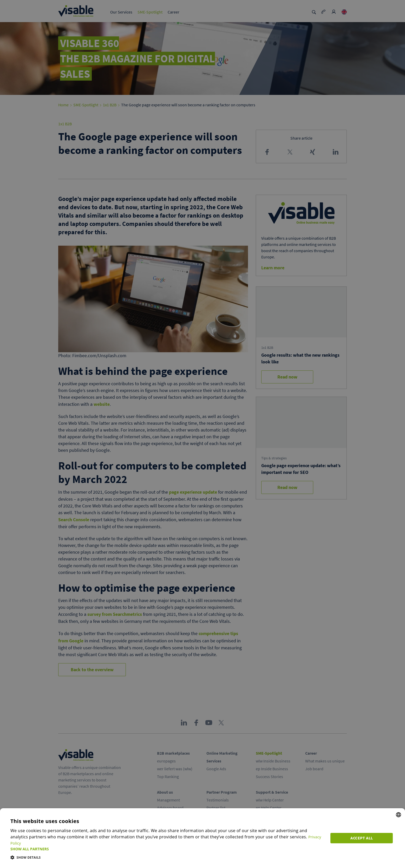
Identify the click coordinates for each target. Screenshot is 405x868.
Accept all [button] (363, 840)
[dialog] (202, 841)
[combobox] (399, 821)
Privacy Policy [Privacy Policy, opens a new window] (303, 843)
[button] (168, 849)
